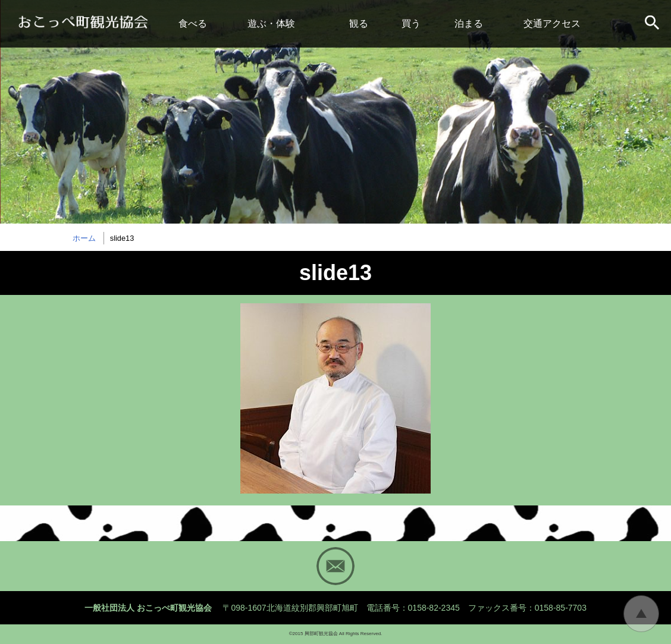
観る (359, 23)
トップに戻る (641, 614)
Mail (335, 566)
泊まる (469, 23)
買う (411, 23)
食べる (193, 23)
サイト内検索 (653, 24)
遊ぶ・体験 (271, 23)
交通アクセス (552, 23)
